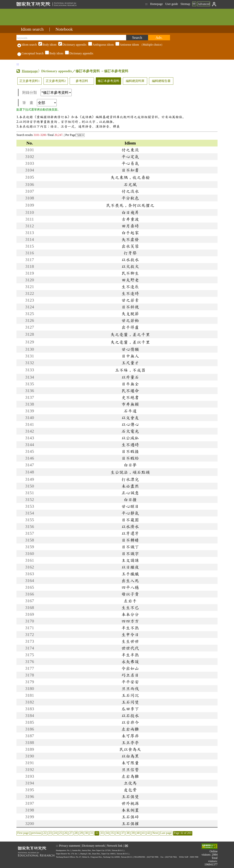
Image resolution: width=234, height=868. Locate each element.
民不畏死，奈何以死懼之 (130, 205)
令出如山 (130, 668)
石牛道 (130, 411)
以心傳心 (130, 424)
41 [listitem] (144, 833)
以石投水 (130, 715)
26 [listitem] (66, 833)
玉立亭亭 (130, 742)
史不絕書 (130, 397)
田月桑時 (130, 226)
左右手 (130, 601)
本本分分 (130, 614)
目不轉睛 (130, 540)
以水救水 (130, 260)
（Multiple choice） (101, 45)
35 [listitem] (112, 833)
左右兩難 (130, 729)
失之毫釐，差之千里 (130, 334)
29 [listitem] (81, 833)
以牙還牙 (130, 533)
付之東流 (130, 150)
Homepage (156, 4)
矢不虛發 (130, 239)
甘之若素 (130, 300)
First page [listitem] (23, 833)
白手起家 (130, 233)
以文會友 (130, 418)
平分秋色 (130, 198)
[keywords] (71, 38)
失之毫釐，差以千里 (130, 342)
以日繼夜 (130, 567)
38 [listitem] (128, 833)
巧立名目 (130, 675)
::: (146, 4)
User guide (172, 4)
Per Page (75, 135)
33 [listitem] (102, 833)
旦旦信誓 (130, 769)
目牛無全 (130, 384)
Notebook (64, 29)
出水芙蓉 (130, 246)
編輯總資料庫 (135, 81)
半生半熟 (130, 655)
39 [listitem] (133, 833)
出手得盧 (130, 327)
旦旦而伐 (130, 688)
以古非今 (130, 722)
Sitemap (185, 4)
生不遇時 (130, 445)
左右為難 (130, 776)
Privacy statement (69, 846)
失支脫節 (130, 314)
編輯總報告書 (161, 81)
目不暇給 (130, 458)
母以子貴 (130, 594)
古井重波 (130, 219)
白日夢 (130, 465)
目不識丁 (130, 547)
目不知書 (130, 170)
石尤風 (130, 184)
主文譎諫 (130, 560)
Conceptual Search (30, 53)
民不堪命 (130, 391)
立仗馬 (130, 783)
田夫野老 (130, 280)
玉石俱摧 (130, 823)
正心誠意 (130, 493)
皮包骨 (130, 790)
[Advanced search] (159, 38)
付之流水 (130, 191)
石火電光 (130, 431)
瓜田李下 (130, 709)
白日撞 (130, 499)
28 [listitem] (76, 833)
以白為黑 (130, 756)
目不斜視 (130, 307)
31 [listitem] (92, 833)
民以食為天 (130, 749)
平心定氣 (130, 157)
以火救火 (130, 266)
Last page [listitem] (166, 833)
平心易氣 (130, 163)
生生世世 (130, 641)
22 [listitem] (45, 833)
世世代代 (130, 648)
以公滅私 (130, 438)
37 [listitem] (123, 833)
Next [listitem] (155, 833)
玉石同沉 (130, 695)
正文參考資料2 (56, 81)
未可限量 (130, 763)
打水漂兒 (130, 479)
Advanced (204, 4)
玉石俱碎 (130, 817)
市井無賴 (130, 404)
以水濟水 (130, 526)
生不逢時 (130, 293)
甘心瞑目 (130, 506)
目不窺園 (130, 520)
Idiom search (32, 29)
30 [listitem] (86, 833)
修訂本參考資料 (108, 81)
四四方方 (130, 621)
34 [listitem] (107, 833)
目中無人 (130, 356)
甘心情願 (130, 349)
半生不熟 (130, 628)
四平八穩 (130, 587)
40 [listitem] (138, 833)
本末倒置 (130, 810)
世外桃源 (130, 803)
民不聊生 (130, 273)
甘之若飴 (130, 320)
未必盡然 (130, 486)
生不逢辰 (130, 287)
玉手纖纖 (130, 574)
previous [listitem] (36, 833)
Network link (115, 846)
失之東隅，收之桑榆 (130, 177)
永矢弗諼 (130, 661)
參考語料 (82, 81)
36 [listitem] (118, 833)
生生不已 (130, 607)
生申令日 (130, 634)
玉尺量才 (130, 363)
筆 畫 (39, 103)
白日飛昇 (130, 212)
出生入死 (130, 580)
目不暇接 (130, 451)
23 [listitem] (50, 833)
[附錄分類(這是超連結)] (56, 92)
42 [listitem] (149, 833)
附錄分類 (47, 92)
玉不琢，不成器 (130, 370)
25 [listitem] (61, 833)
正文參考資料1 (29, 81)
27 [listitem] (71, 833)
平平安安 (130, 682)
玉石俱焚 (130, 796)
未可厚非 (130, 736)
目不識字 (130, 553)
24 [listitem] (55, 833)
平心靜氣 (130, 513)
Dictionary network (94, 846)
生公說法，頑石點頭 (130, 472)
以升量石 (130, 377)
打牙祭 (130, 253)
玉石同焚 (130, 702)
